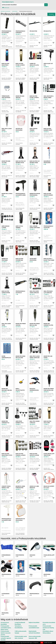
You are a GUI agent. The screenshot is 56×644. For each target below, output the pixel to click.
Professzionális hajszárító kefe (6, 519)
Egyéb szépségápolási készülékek (6, 358)
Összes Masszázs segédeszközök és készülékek (33, 404)
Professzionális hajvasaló (20, 292)
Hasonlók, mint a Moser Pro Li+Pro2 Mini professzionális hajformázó (7, 209)
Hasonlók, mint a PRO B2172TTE (48, 46)
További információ (48, 643)
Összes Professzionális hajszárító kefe (6, 534)
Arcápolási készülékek (19, 129)
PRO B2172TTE (47, 31)
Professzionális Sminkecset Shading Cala (48, 628)
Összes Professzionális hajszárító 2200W (20, 209)
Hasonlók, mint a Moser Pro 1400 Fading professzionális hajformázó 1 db (49, 372)
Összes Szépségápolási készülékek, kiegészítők (20, 534)
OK (42, 643)
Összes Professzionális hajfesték (48, 241)
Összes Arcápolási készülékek (19, 144)
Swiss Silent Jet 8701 (48, 64)
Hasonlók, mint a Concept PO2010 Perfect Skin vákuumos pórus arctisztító (7, 502)
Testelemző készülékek (33, 259)
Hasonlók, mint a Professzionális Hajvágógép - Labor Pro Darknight (7, 47)
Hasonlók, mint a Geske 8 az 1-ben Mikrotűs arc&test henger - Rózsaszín (35, 502)
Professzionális (20, 574)
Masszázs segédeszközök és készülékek (34, 390)
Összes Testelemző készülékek (33, 274)
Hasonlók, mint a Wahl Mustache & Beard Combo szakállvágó (49, 112)
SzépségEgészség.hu (8, 2)
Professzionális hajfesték (48, 227)
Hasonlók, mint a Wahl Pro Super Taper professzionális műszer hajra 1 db (7, 339)
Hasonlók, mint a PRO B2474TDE (34, 46)
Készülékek (15, 11)
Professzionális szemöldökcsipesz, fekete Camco (6, 628)
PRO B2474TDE (33, 31)
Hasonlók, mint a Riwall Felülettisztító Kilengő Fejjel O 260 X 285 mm (21, 404)
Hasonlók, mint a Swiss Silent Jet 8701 (48, 79)
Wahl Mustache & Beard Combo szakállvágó (49, 98)
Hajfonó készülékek (34, 623)
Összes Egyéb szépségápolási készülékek (7, 371)
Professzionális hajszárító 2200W (21, 194)
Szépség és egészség (5, 11)
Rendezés (51, 14)
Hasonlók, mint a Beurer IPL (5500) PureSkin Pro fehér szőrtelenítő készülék (21, 502)
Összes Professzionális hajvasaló (20, 306)
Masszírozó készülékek (47, 162)
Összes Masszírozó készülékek (47, 176)
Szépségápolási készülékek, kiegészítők (20, 520)
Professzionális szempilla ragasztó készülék (6, 638)
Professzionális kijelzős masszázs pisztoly (6, 633)
